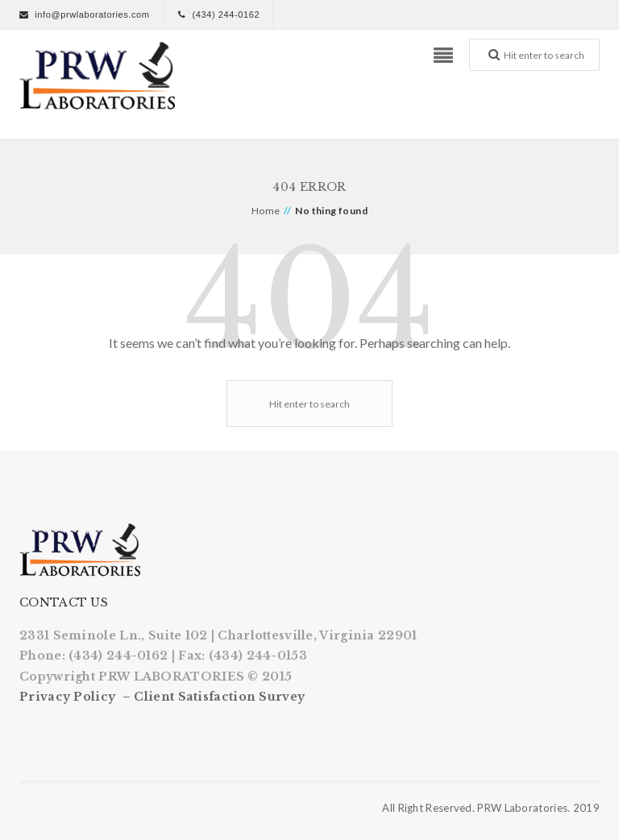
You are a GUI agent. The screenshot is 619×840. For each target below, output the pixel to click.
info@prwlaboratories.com (92, 14)
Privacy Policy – (77, 697)
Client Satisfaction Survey (219, 697)
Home (266, 211)
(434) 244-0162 (226, 14)
